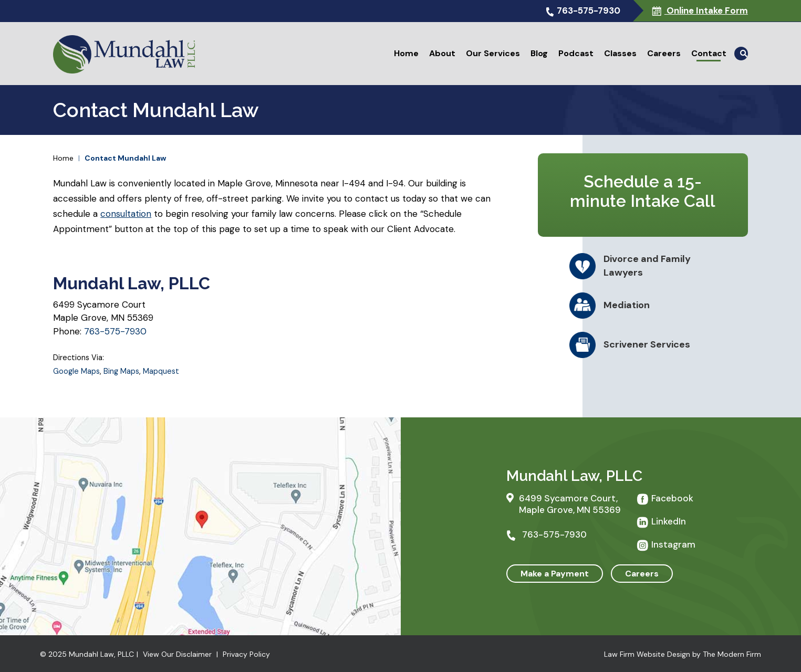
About (442, 53)
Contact (709, 53)
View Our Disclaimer (177, 654)
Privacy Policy (246, 654)
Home (406, 53)
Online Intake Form (706, 10)
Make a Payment (555, 574)
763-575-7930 (589, 10)
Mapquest (161, 371)
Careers (664, 53)
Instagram (673, 544)
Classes (620, 53)
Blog (539, 53)
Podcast (576, 53)
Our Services (493, 53)
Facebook (672, 498)
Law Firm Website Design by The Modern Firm (683, 654)
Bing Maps (121, 371)
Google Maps (76, 371)
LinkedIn (669, 521)
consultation (126, 214)
